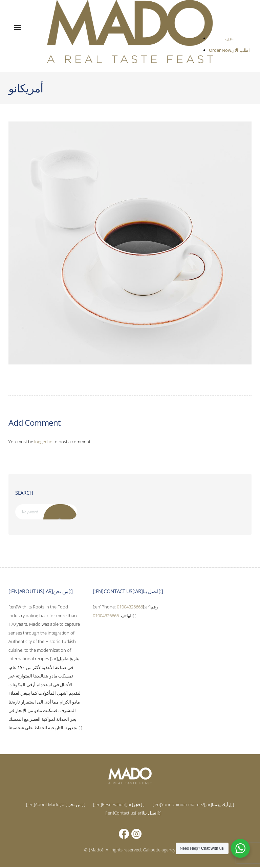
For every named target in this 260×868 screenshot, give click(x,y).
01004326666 (130, 607)
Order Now (220, 50)
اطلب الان (241, 50)
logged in (43, 442)
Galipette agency (159, 850)
